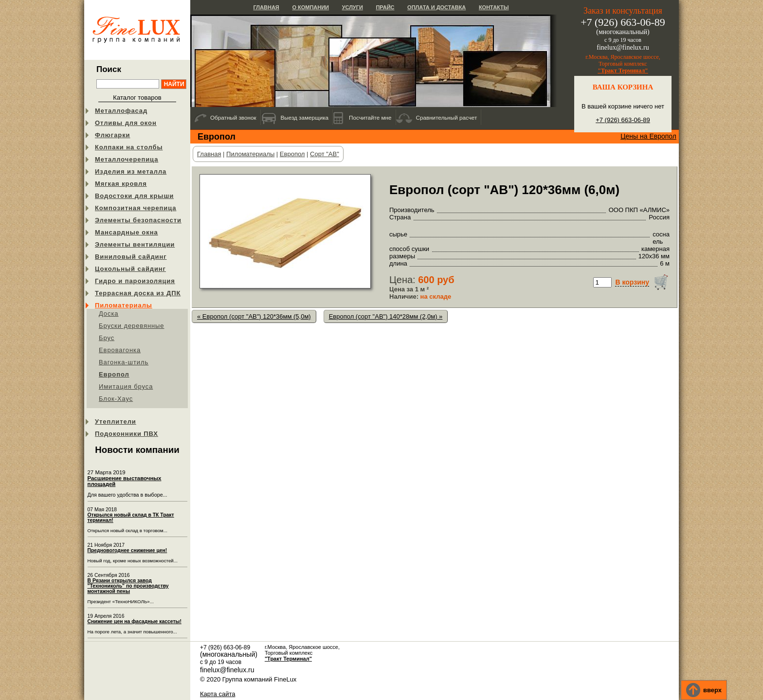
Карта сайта (218, 694)
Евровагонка (120, 350)
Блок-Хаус (116, 399)
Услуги (353, 7)
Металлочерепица (127, 159)
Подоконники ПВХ (127, 434)
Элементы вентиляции (135, 244)
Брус (107, 338)
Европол (114, 374)
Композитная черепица (136, 208)
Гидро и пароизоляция (135, 281)
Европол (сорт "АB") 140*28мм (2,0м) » (386, 316)
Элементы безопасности (138, 220)
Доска (109, 314)
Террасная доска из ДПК (138, 293)
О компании (310, 7)
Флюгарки (113, 135)
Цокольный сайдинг (130, 269)
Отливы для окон (126, 123)
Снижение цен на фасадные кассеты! (135, 621)
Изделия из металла (131, 171)
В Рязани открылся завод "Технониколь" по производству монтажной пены (128, 586)
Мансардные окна (127, 232)
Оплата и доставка (436, 7)
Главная (266, 7)
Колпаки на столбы (129, 147)
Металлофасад (121, 111)
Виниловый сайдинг (131, 257)
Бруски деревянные (132, 326)
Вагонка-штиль (124, 362)
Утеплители (116, 422)
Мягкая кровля (121, 184)
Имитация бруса (126, 386)
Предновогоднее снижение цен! (127, 550)
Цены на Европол (648, 136)
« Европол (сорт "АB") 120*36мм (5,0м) (254, 316)
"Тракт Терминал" (623, 71)
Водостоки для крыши (134, 196)
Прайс (385, 7)
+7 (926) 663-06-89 (623, 120)
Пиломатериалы (124, 305)
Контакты (494, 7)
